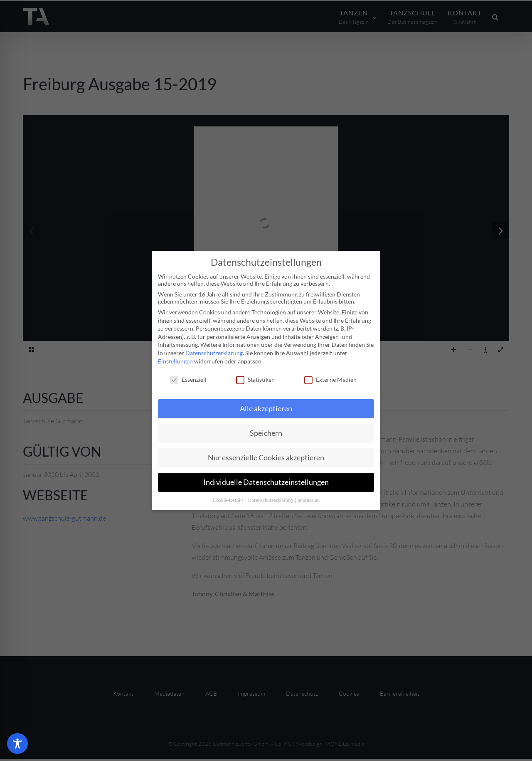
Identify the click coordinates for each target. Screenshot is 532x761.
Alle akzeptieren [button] (266, 409)
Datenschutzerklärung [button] (271, 500)
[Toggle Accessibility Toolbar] (17, 744)
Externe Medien (330, 379)
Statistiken (255, 379)
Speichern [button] (266, 433)
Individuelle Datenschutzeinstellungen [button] (266, 482)
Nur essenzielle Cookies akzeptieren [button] (266, 458)
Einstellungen (175, 361)
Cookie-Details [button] (229, 500)
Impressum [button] (309, 500)
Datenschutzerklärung (214, 353)
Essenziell (188, 379)
